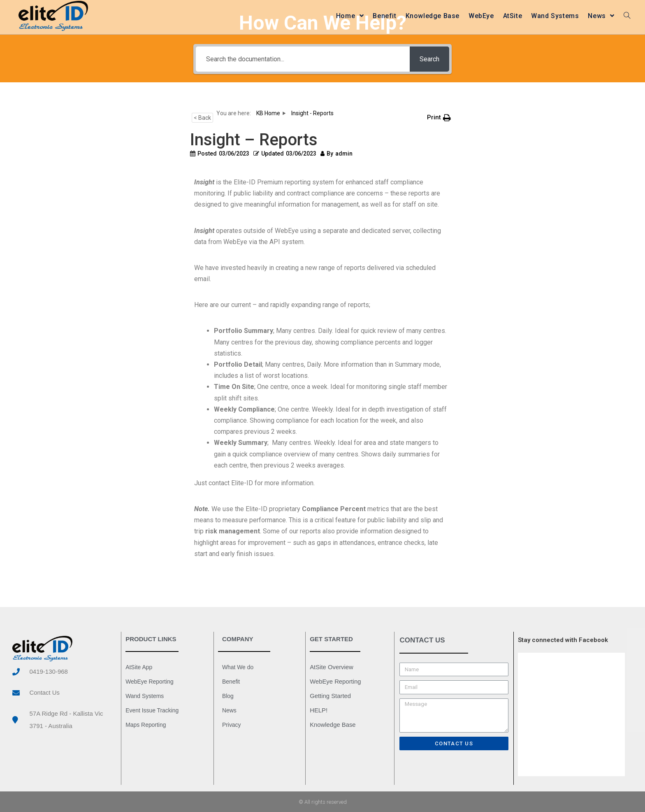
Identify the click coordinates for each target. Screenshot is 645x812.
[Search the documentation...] (302, 59)
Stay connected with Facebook (563, 640)
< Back (202, 118)
